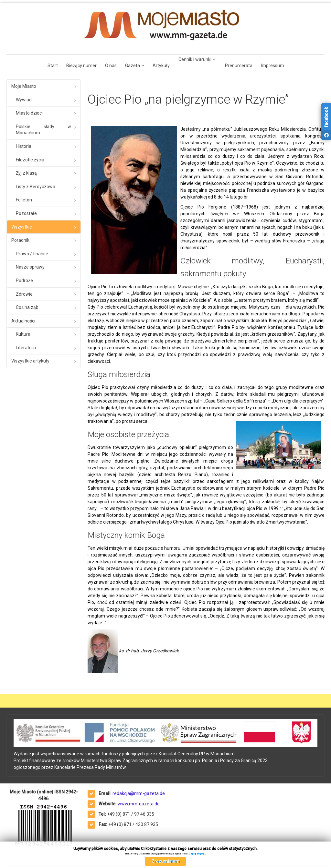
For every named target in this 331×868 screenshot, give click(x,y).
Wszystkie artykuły (30, 361)
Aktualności (23, 321)
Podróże (24, 281)
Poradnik (20, 240)
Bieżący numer (81, 66)
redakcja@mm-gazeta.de (139, 793)
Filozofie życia (30, 160)
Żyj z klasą (26, 173)
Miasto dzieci (29, 113)
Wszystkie (22, 227)
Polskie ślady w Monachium (43, 130)
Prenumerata (239, 66)
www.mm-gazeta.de (139, 804)
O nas (111, 66)
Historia (24, 146)
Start (53, 66)
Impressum (272, 66)
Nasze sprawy (30, 267)
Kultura (23, 334)
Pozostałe (26, 213)
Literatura (26, 348)
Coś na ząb (27, 307)
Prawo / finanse (32, 254)
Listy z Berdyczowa (36, 187)
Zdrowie (24, 294)
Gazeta (133, 66)
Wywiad (24, 100)
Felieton (24, 200)
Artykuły (161, 66)
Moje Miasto (24, 86)
